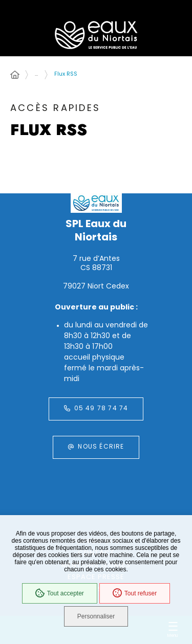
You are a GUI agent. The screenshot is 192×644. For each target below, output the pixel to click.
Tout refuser (135, 593)
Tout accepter (60, 593)
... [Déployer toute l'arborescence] (36, 74)
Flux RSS (66, 74)
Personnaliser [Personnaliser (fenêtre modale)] (96, 616)
